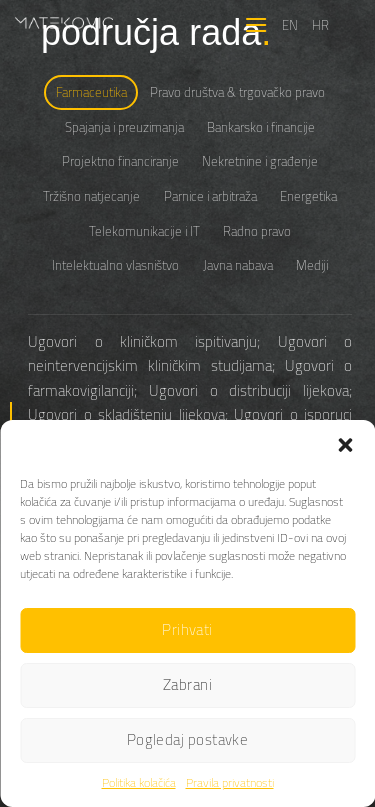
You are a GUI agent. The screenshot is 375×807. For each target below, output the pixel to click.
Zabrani (187, 684)
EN (290, 25)
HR (320, 25)
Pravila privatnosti (230, 782)
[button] (345, 445)
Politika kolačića (139, 782)
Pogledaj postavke (188, 739)
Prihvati (187, 629)
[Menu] (256, 24)
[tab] (91, 92)
